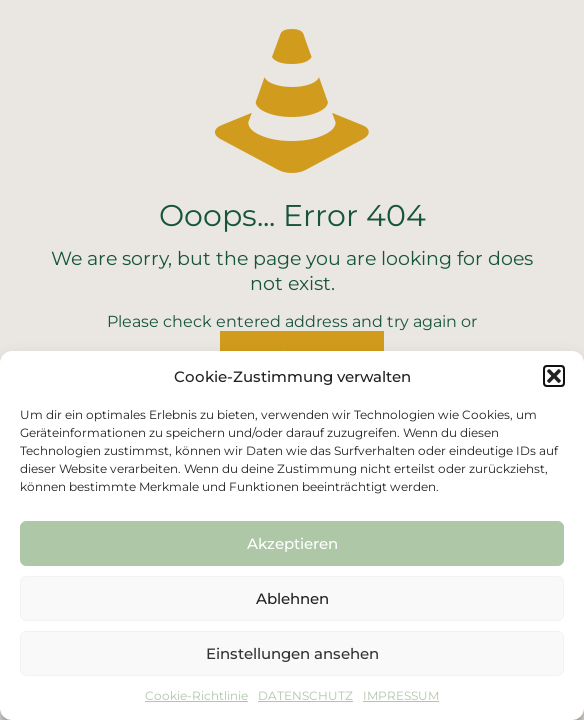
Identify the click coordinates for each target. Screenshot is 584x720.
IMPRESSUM (401, 695)
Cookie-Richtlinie (196, 695)
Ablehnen (292, 598)
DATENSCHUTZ (305, 695)
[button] (554, 376)
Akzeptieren (292, 543)
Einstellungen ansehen (292, 653)
